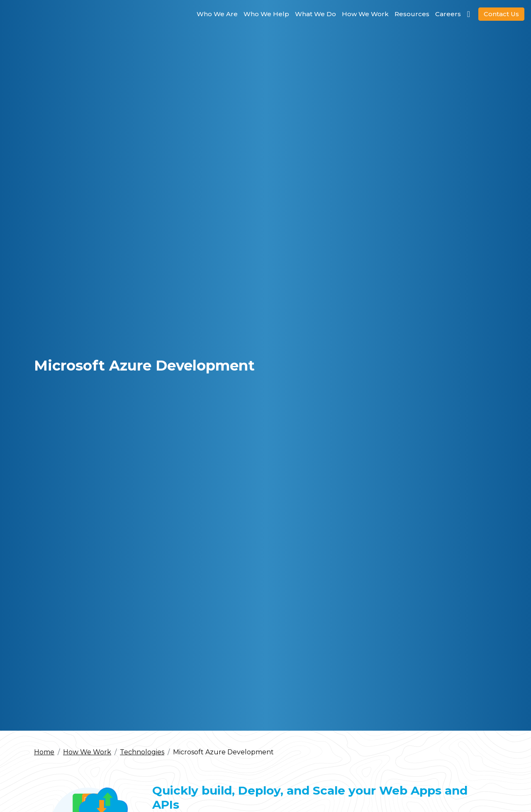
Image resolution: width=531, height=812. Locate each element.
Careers (448, 14)
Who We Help (266, 14)
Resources (412, 14)
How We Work (365, 14)
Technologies (142, 752)
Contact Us (501, 14)
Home (44, 752)
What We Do (315, 14)
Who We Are (217, 14)
